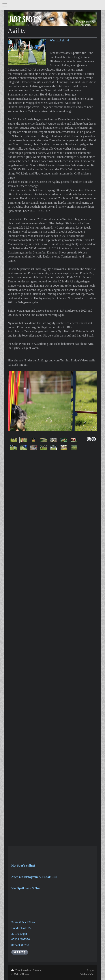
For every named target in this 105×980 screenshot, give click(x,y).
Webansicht (87, 974)
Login (90, 970)
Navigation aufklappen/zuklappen (52, 5)
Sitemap (38, 970)
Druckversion (21, 970)
